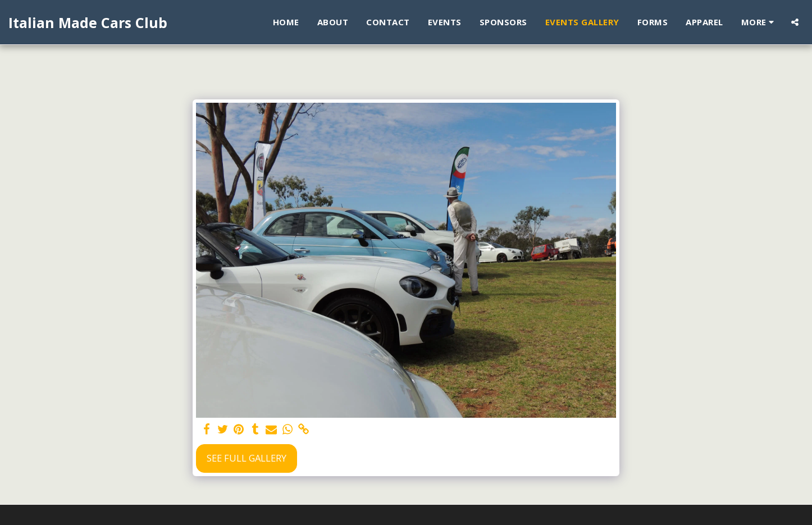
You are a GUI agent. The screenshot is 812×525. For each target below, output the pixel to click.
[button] (795, 22)
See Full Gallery (247, 458)
